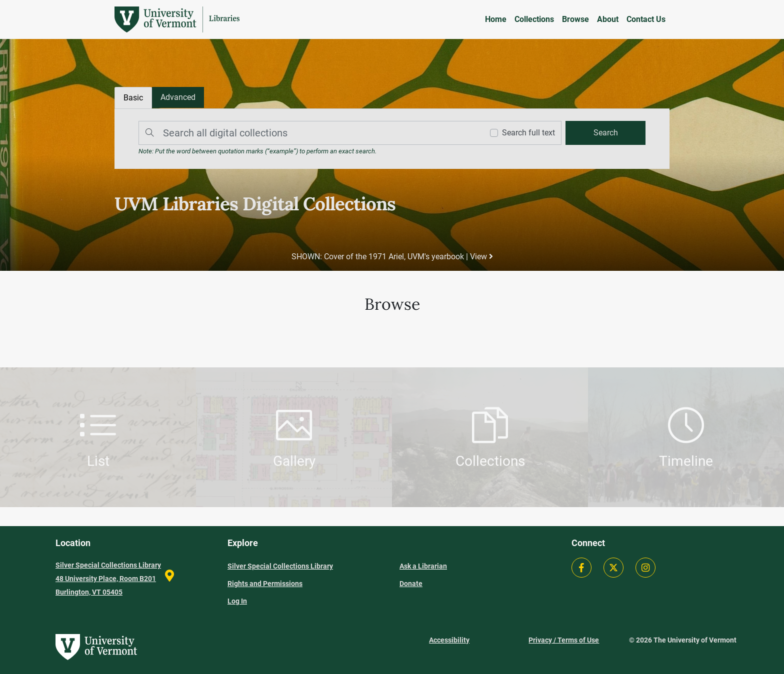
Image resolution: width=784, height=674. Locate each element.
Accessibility (449, 640)
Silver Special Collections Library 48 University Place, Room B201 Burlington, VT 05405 (108, 579)
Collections (534, 19)
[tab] (178, 97)
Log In (237, 601)
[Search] (308, 133)
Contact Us (646, 19)
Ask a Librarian (423, 566)
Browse (575, 19)
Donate (411, 584)
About (608, 19)
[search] (605, 133)
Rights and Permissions (265, 584)
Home (496, 19)
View (481, 257)
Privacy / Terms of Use (564, 640)
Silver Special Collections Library (280, 566)
